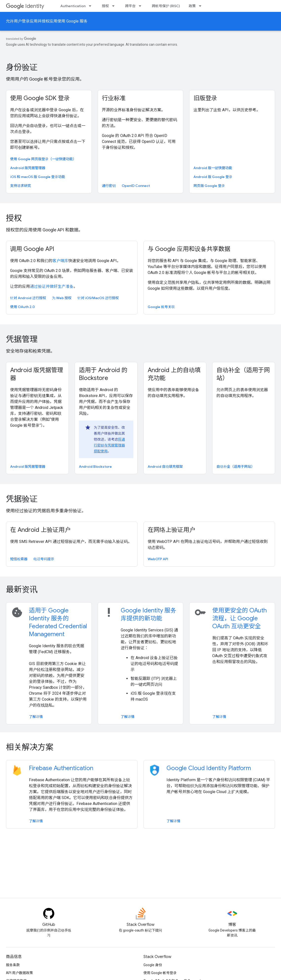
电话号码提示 (44, 559)
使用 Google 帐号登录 (160, 973)
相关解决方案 (30, 747)
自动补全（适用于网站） (243, 374)
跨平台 (130, 6)
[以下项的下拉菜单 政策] (202, 6)
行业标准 (114, 98)
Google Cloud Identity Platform (209, 768)
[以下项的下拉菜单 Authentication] (92, 6)
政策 (192, 6)
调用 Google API (32, 249)
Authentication (73, 6)
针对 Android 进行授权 (28, 298)
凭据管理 (22, 339)
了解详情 (36, 717)
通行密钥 (109, 186)
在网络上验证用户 (171, 530)
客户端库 (60, 261)
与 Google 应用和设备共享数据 (189, 249)
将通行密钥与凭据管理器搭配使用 (109, 445)
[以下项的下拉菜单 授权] (115, 6)
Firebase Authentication (61, 768)
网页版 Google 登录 (209, 186)
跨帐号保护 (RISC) (166, 6)
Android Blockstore (95, 467)
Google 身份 (153, 965)
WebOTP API (158, 559)
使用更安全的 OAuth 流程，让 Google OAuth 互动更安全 (239, 618)
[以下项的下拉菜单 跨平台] (141, 6)
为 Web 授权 (62, 298)
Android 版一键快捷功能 (213, 168)
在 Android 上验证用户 (40, 530)
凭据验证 (22, 499)
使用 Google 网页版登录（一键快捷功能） (43, 159)
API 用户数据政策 (19, 973)
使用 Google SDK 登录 (40, 98)
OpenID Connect (136, 186)
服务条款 (13, 965)
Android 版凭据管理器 (28, 168)
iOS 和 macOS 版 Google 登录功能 (38, 177)
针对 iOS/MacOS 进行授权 (98, 298)
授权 (105, 6)
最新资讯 (22, 589)
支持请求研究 (21, 186)
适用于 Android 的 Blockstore (103, 374)
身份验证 (22, 67)
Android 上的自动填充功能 (174, 374)
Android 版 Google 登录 (213, 177)
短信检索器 (19, 559)
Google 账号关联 (161, 307)
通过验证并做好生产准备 (52, 286)
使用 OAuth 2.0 (23, 307)
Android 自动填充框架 (165, 467)
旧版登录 (205, 98)
